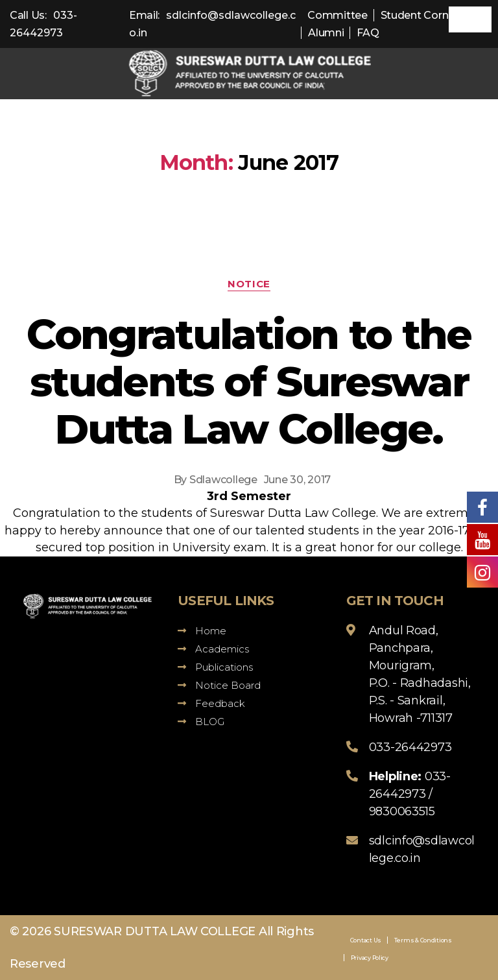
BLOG (201, 722)
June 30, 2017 (298, 480)
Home (202, 631)
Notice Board (219, 685)
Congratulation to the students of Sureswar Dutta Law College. (249, 381)
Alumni (326, 33)
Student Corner (420, 15)
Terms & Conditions (423, 940)
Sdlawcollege (223, 480)
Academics (213, 649)
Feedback (211, 703)
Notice (249, 284)
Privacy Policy (370, 958)
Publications (215, 667)
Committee (338, 15)
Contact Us (366, 940)
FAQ (368, 33)
